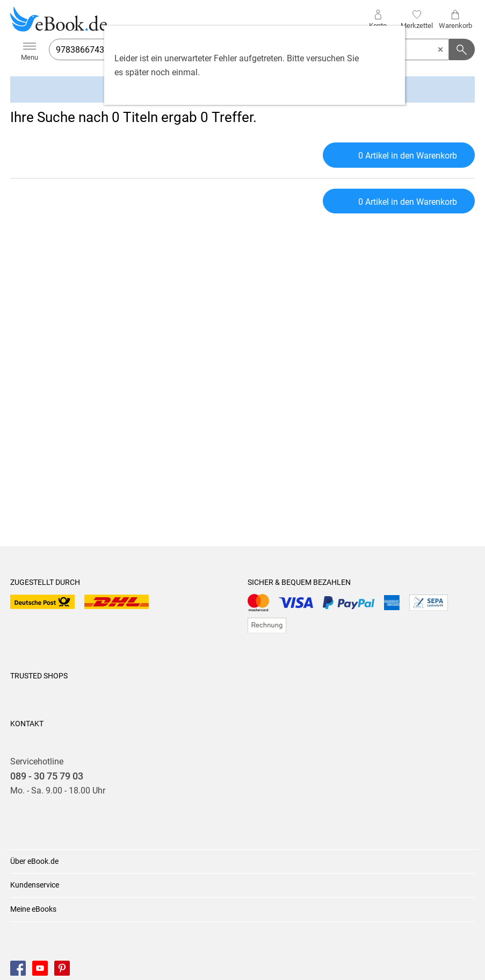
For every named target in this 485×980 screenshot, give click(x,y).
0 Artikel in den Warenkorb (399, 154)
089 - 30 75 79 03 (47, 776)
